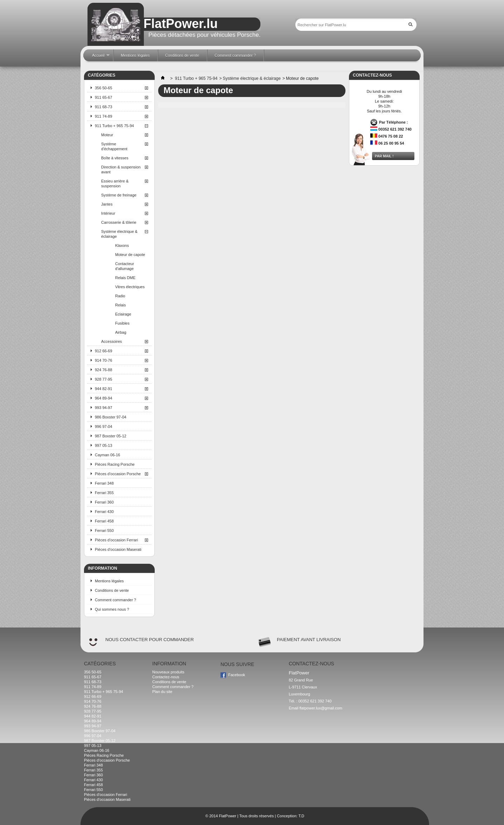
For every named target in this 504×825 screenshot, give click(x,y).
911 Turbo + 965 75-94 (114, 126)
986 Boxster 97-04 (111, 417)
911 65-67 (104, 97)
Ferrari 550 (104, 531)
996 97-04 (104, 427)
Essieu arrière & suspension (115, 183)
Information (103, 568)
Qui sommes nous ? (112, 609)
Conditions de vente (112, 590)
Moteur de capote (130, 255)
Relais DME (125, 278)
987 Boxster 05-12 (111, 436)
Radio (120, 296)
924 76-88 (104, 370)
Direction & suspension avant (121, 169)
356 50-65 (104, 88)
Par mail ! (384, 156)
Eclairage (123, 314)
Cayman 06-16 (107, 455)
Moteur (107, 135)
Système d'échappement (114, 146)
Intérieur (108, 213)
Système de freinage (119, 195)
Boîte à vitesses (115, 158)
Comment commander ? (115, 600)
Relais (121, 305)
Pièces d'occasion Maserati (118, 549)
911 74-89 (104, 116)
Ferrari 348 (104, 483)
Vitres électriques (130, 287)
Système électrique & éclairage (119, 234)
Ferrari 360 (104, 502)
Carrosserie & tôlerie (119, 222)
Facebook (237, 675)
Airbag (121, 332)
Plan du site (162, 692)
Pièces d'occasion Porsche (118, 474)
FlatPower (227, 816)
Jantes (107, 204)
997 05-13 (104, 445)
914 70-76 (104, 360)
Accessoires (111, 341)
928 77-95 (104, 379)
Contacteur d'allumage (125, 266)
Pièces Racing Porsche (115, 464)
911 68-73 (104, 107)
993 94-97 (104, 408)
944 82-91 (104, 389)
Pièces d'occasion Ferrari (116, 540)
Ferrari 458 (104, 521)
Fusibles (122, 323)
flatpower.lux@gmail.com (321, 708)
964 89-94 (104, 398)
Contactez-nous (166, 677)
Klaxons (122, 245)
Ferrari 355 (104, 493)
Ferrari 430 (104, 512)
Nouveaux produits (168, 672)
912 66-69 (104, 351)
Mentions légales (109, 581)
